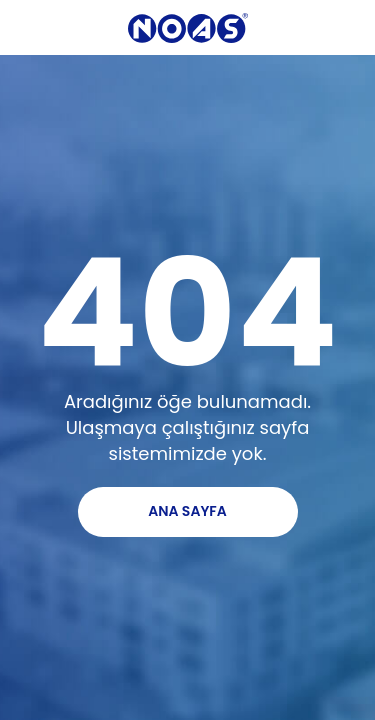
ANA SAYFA (187, 511)
